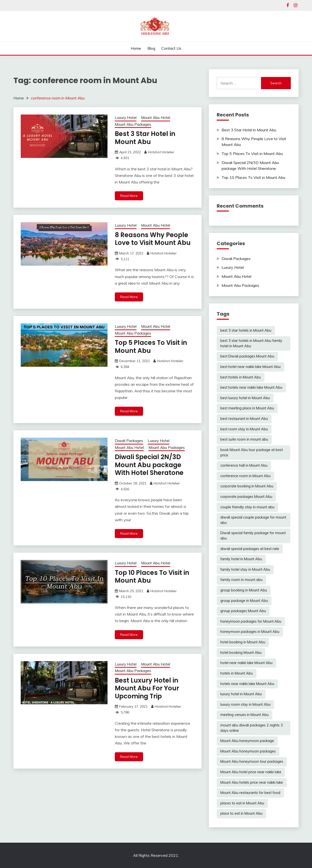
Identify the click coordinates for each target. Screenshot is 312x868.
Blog (151, 48)
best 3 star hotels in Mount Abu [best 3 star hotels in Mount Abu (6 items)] (246, 330)
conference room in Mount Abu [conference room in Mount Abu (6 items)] (245, 476)
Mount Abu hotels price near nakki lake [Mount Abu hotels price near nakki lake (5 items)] (252, 782)
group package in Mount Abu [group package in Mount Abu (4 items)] (244, 601)
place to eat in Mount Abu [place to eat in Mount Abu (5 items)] (241, 813)
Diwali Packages (129, 441)
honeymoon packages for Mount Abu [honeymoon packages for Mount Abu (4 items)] (251, 621)
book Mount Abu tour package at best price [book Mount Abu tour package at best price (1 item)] (252, 453)
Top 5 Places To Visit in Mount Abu (151, 347)
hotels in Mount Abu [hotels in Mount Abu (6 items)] (237, 673)
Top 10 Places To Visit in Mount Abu (152, 577)
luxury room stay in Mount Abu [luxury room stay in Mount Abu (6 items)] (245, 704)
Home (136, 48)
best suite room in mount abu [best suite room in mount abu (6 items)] (244, 439)
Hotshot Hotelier (161, 152)
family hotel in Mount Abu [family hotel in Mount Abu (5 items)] (241, 559)
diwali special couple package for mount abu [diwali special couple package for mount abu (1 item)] (253, 520)
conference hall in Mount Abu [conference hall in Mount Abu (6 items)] (244, 465)
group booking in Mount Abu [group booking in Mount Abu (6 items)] (244, 590)
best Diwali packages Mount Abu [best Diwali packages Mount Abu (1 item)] (247, 356)
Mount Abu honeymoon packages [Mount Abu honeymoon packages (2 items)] (248, 751)
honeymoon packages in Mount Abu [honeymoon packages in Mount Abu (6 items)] (250, 632)
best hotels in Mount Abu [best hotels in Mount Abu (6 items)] (241, 377)
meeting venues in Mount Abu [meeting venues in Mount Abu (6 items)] (244, 715)
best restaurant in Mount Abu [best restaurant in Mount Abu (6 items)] (244, 419)
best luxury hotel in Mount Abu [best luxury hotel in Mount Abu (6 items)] (245, 398)
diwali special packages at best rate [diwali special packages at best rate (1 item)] (250, 549)
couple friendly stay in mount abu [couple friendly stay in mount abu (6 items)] (247, 507)
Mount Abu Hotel (156, 118)
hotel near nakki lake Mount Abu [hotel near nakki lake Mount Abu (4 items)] (246, 663)
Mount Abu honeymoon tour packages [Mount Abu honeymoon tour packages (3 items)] (252, 762)
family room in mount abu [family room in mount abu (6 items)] (241, 580)
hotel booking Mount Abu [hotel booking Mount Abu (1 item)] (241, 653)
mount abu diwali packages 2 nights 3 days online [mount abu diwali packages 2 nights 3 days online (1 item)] (252, 728)
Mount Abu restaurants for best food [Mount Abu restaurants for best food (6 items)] (250, 793)
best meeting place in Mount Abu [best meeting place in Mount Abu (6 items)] (247, 408)
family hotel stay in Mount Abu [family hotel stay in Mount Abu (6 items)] (245, 569)
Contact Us (171, 48)
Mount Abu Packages (133, 124)
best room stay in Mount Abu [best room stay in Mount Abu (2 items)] (244, 429)
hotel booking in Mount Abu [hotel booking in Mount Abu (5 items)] (243, 642)
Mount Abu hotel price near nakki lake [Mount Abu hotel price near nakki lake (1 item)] (251, 772)
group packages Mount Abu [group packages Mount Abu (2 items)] (243, 611)
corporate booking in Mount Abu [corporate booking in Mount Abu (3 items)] (247, 486)
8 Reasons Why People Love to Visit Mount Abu (153, 239)
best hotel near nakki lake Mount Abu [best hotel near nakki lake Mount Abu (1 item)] (250, 367)
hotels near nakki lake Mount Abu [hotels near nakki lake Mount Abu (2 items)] (247, 684)
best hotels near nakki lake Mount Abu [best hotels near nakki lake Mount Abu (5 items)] (251, 387)
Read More (129, 196)
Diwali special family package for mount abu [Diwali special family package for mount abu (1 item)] (253, 536)
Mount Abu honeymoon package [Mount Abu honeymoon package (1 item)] (247, 741)
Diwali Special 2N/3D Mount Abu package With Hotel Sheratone (149, 465)
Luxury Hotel (126, 118)
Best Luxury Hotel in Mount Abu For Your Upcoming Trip (147, 688)
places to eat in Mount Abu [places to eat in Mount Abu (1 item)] (242, 803)
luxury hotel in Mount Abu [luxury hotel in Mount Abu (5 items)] (241, 694)
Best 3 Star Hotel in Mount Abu (145, 138)
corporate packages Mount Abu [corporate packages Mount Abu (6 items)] (246, 497)
